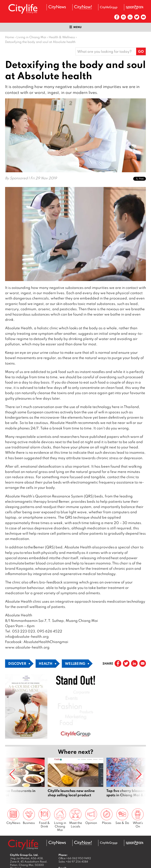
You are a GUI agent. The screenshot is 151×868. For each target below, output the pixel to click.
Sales (73, 862)
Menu (75, 27)
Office (75, 858)
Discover (17, 663)
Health (46, 663)
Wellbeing (75, 663)
